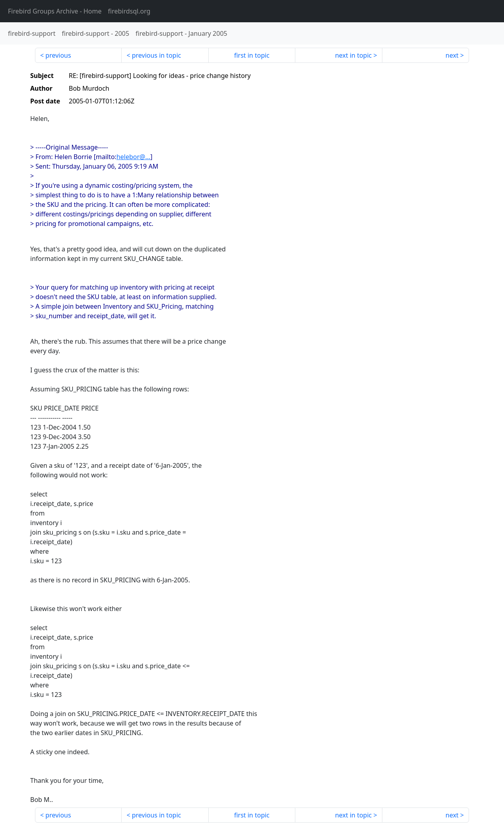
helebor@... (133, 157)
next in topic (353, 55)
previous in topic (157, 55)
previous (58, 55)
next (452, 55)
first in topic (252, 55)
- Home (55, 11)
